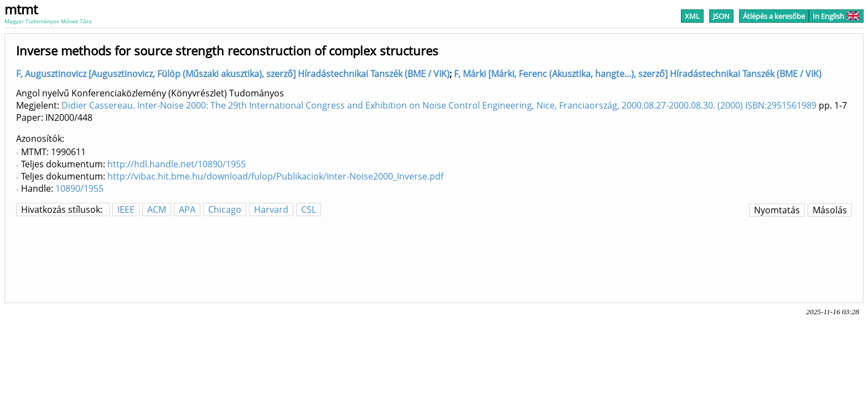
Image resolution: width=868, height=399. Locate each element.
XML (692, 16)
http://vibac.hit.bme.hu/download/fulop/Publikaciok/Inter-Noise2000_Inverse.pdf (275, 176)
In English (836, 16)
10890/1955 (79, 188)
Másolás (830, 210)
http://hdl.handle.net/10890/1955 (177, 164)
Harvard (271, 209)
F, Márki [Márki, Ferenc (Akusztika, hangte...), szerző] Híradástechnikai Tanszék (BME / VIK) (638, 74)
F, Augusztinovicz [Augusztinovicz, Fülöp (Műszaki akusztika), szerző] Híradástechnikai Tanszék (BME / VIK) (233, 74)
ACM (157, 209)
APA (187, 209)
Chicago (225, 209)
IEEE (126, 209)
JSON (721, 16)
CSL (309, 209)
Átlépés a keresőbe (774, 16)
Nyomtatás (777, 210)
